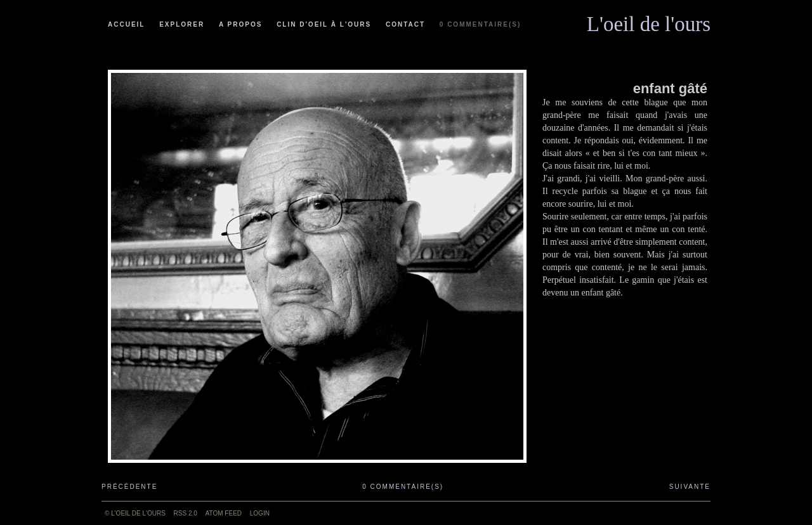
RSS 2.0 (186, 513)
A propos (240, 24)
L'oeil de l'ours (649, 21)
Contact (405, 24)
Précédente (129, 487)
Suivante (690, 487)
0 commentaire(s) (480, 24)
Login (260, 513)
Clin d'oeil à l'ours (324, 24)
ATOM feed (224, 513)
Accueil (126, 24)
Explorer (182, 24)
